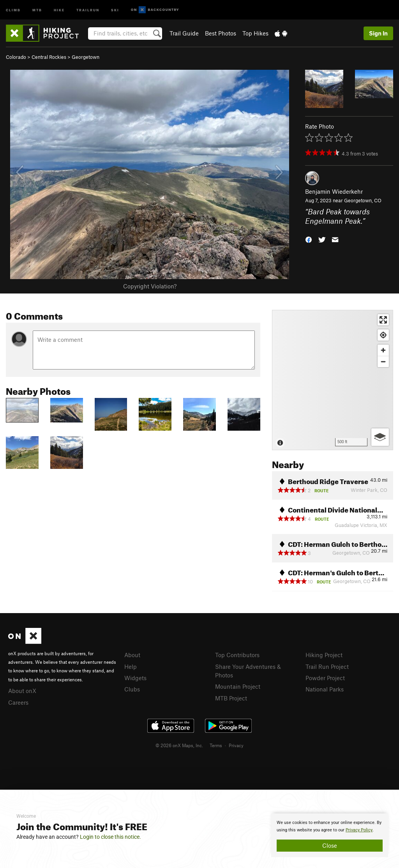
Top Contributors (237, 655)
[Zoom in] (383, 350)
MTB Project (231, 698)
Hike (59, 10)
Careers (18, 702)
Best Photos (221, 33)
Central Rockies (49, 57)
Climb (13, 10)
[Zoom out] (383, 362)
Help (131, 666)
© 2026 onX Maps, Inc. (179, 745)
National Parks (325, 689)
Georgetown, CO (363, 200)
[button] (309, 239)
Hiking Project (324, 655)
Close (330, 845)
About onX (22, 691)
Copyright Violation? (150, 286)
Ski (115, 10)
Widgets (135, 678)
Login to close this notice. (110, 837)
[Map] (333, 380)
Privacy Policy (359, 830)
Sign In (378, 33)
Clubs (132, 689)
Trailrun (88, 10)
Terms (216, 745)
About (132, 655)
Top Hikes (255, 33)
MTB (37, 10)
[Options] (380, 437)
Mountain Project (238, 686)
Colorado (16, 57)
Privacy (236, 745)
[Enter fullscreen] (383, 320)
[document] (330, 835)
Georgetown (86, 57)
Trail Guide (184, 33)
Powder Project (325, 678)
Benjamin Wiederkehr (334, 191)
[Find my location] (383, 335)
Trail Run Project (327, 666)
